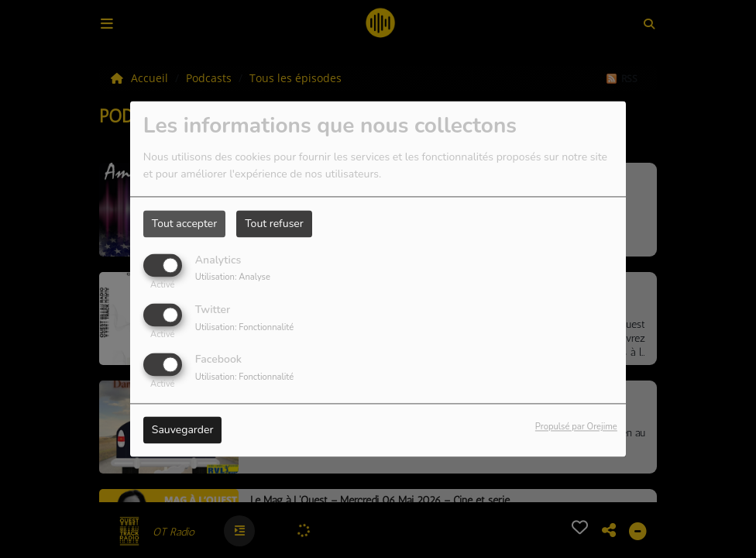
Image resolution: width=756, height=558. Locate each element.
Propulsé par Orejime (576, 427)
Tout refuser (274, 224)
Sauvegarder (183, 431)
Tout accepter (184, 224)
